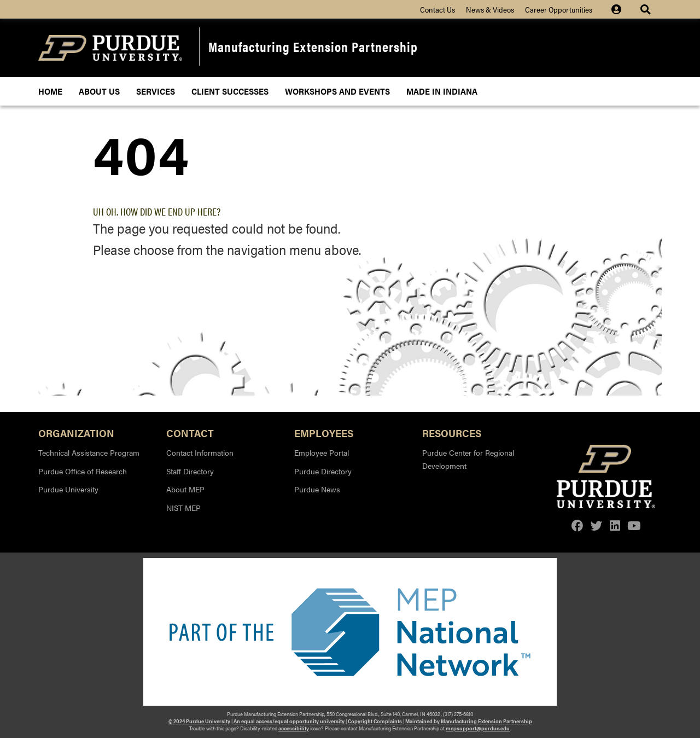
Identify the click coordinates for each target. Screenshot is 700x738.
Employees (324, 432)
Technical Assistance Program (89, 452)
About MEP (185, 489)
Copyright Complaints (375, 721)
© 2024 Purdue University (199, 721)
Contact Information (200, 452)
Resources (452, 432)
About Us (99, 91)
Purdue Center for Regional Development (468, 459)
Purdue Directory (323, 471)
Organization (76, 432)
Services (156, 91)
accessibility (294, 728)
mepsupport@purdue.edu (478, 728)
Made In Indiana (442, 91)
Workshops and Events (337, 91)
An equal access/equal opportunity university (289, 721)
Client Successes (230, 91)
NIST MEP (183, 508)
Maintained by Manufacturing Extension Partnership (469, 721)
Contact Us (437, 9)
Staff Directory (190, 471)
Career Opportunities (559, 9)
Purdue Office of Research (83, 471)
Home (50, 91)
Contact (190, 432)
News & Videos (490, 9)
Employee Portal (322, 452)
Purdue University (68, 489)
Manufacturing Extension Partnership (313, 46)
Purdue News (317, 489)
